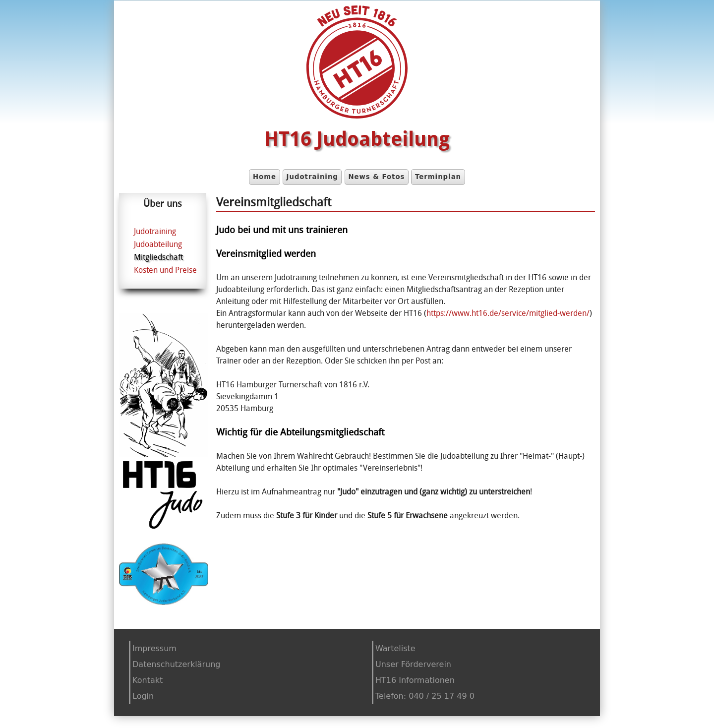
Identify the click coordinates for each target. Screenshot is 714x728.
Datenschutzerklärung (176, 664)
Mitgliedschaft (158, 257)
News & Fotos (376, 177)
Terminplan (438, 177)
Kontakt (148, 680)
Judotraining (312, 177)
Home (265, 177)
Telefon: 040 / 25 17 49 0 (425, 696)
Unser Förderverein (413, 664)
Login (143, 696)
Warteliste (395, 648)
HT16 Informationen (415, 680)
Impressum (154, 648)
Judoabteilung (158, 244)
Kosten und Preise (165, 270)
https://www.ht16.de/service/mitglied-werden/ (508, 313)
